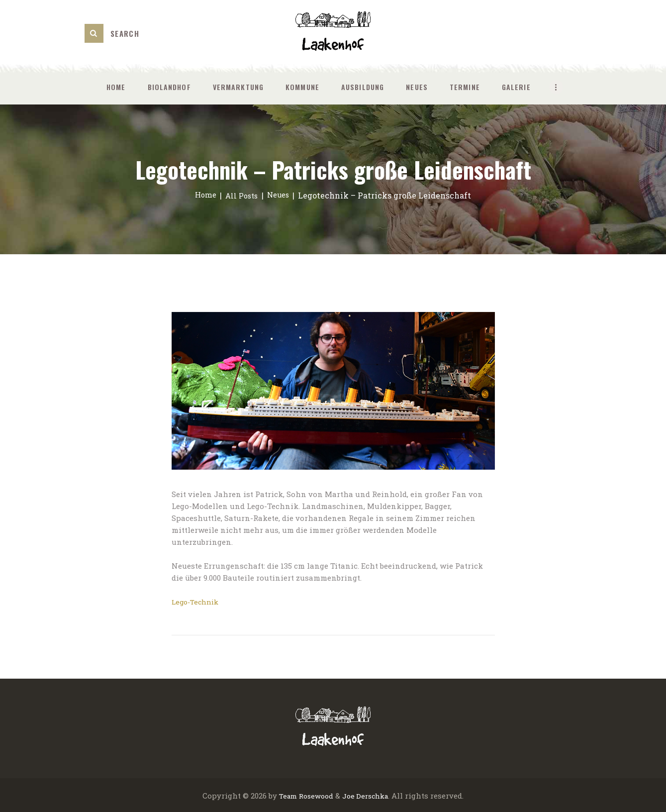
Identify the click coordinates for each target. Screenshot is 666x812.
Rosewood (315, 795)
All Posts (241, 195)
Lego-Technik (197, 602)
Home (203, 195)
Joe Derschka (368, 795)
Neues (281, 195)
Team (285, 795)
